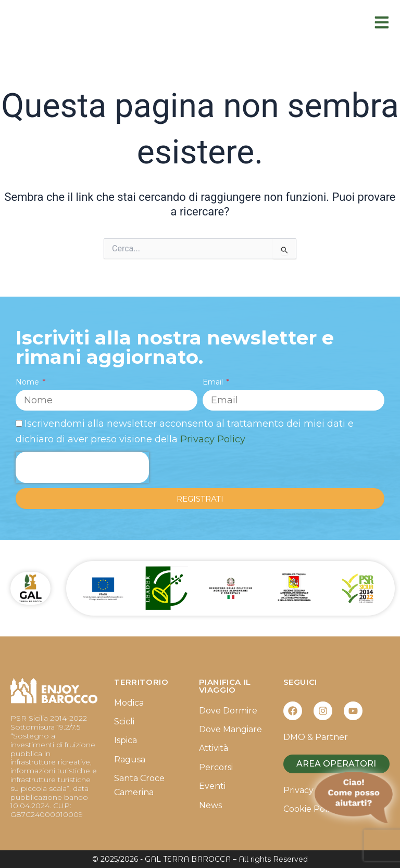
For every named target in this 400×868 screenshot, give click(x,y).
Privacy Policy (213, 439)
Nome (28, 382)
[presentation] (82, 467)
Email (214, 382)
